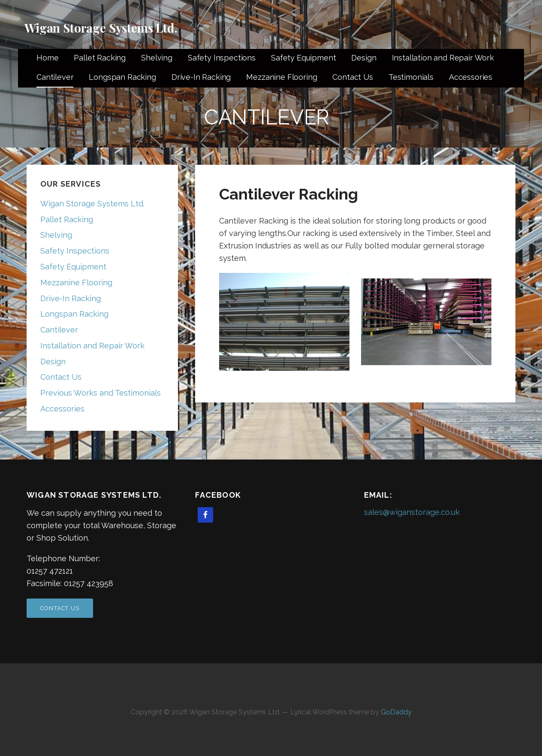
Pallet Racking (100, 58)
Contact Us (352, 77)
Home (47, 58)
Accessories (471, 77)
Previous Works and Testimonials (101, 393)
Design (364, 58)
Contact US (60, 608)
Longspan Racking (122, 77)
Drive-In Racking (201, 77)
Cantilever (55, 77)
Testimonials (411, 77)
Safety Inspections (222, 58)
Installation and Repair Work (443, 58)
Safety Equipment (303, 58)
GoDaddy (396, 712)
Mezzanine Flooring (282, 77)
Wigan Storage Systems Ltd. (101, 28)
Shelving (157, 58)
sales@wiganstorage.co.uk (412, 512)
